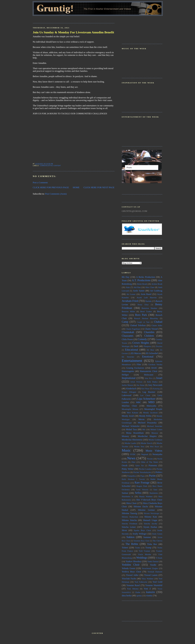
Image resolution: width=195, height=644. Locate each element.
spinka (139, 596)
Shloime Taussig (129, 513)
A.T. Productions (141, 280)
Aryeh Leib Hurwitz (147, 297)
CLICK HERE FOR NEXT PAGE (99, 187)
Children (149, 336)
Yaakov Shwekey (133, 561)
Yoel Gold (157, 582)
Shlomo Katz (151, 517)
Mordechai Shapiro (147, 436)
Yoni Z (147, 589)
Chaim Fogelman (133, 329)
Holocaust (149, 375)
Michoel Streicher (155, 426)
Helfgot (125, 375)
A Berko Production (146, 277)
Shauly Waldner (146, 496)
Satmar (125, 493)
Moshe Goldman (155, 440)
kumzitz (151, 592)
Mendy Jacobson (150, 413)
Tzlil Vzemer (145, 551)
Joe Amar (141, 385)
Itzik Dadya (152, 382)
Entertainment (132, 361)
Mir (144, 429)
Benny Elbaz (143, 305)
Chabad (158, 322)
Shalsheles (154, 493)
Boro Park (141, 315)
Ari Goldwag (156, 291)
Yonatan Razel (133, 585)
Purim (152, 476)
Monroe (155, 433)
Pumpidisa (132, 476)
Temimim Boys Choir (141, 541)
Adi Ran (137, 287)
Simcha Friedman (130, 524)
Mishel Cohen (156, 429)
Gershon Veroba (155, 364)
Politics (159, 472)
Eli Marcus (136, 353)
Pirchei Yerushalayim (142, 472)
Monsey (125, 436)
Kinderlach (131, 389)
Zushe (138, 592)
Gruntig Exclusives (135, 368)
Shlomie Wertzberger (152, 513)
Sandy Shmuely (142, 490)
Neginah (145, 454)
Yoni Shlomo (133, 589)
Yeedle (153, 565)
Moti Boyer (155, 447)
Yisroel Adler (132, 575)
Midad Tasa (131, 429)
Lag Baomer (149, 392)
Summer (147, 537)
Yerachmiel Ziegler (150, 568)
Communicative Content (50, 166)
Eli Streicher (128, 357)
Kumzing (156, 389)
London (125, 402)
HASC (154, 368)
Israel (159, 378)
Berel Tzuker (146, 311)
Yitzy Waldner (147, 579)
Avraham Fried (130, 301)
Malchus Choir (129, 406)
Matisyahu (151, 406)
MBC (139, 402)
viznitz (149, 596)
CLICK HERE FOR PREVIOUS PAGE (51, 187)
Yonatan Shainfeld (154, 585)
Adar (128, 287)
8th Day (126, 277)
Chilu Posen (127, 339)
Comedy (142, 339)
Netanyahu (157, 454)
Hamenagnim (128, 371)
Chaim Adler (157, 325)
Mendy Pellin (145, 416)
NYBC (133, 454)
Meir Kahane (133, 413)
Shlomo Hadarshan (130, 517)
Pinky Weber (128, 469)
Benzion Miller (128, 311)
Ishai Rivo (149, 378)
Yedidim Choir (131, 565)
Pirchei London (145, 469)
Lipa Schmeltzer (146, 399)
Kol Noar (145, 389)
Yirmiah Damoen (155, 572)
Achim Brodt (157, 284)
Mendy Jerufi (128, 416)
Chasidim (149, 332)
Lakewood (127, 395)
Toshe (137, 548)
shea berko (127, 596)
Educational (132, 350)
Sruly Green (157, 534)
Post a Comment (40, 183)
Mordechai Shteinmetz (132, 440)
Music (126, 450)
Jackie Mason (127, 385)
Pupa (142, 476)
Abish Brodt (142, 284)
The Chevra (157, 541)
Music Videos (154, 451)
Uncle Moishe (145, 554)
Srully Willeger (140, 534)
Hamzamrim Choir (149, 371)
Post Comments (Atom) (56, 194)
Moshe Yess (139, 446)
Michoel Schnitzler (131, 426)
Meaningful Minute (130, 409)
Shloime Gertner (146, 510)
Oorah (125, 465)
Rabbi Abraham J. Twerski (133, 479)
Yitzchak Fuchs (129, 579)
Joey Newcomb (155, 385)
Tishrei (125, 548)
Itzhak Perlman (136, 382)
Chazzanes (128, 336)
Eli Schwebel (152, 353)
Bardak (148, 301)
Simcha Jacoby (151, 524)
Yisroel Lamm (151, 575)
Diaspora (147, 346)
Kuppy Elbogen (129, 392)
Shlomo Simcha (129, 520)
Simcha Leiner (129, 527)
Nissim (150, 459)
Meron (141, 419)
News (131, 458)
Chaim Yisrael (151, 329)
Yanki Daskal (153, 561)
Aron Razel (146, 294)
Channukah (128, 332)
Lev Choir (145, 395)
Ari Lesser (131, 294)
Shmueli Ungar (150, 520)
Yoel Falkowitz (141, 582)
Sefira (138, 493)
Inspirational (129, 378)
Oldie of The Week (149, 462)
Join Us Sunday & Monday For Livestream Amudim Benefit (73, 32)
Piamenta (153, 465)
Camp (125, 322)
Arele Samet (139, 291)
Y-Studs (159, 558)
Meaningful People (153, 409)
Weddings (142, 558)
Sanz (155, 490)
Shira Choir (131, 503)
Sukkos (130, 537)
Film (139, 364)
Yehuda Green (128, 568)
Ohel (133, 462)
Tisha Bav (152, 544)
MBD (151, 402)
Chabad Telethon (138, 325)
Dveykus (159, 346)
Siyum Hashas (150, 527)
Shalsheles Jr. (128, 496)
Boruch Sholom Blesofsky (146, 318)
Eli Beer (151, 350)
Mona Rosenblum (135, 433)
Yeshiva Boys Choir (132, 572)
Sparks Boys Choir (142, 530)
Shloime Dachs (141, 507)
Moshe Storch (147, 443)
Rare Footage (142, 483)
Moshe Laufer (131, 443)
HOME (76, 187)
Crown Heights (141, 343)
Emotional (148, 357)
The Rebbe (132, 544)
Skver (124, 530)
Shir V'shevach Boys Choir (149, 500)
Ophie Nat (139, 466)
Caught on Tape (143, 322)
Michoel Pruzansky (147, 423)
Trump (148, 548)
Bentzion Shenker (149, 308)
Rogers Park (142, 486)
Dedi (136, 346)
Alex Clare (150, 287)
